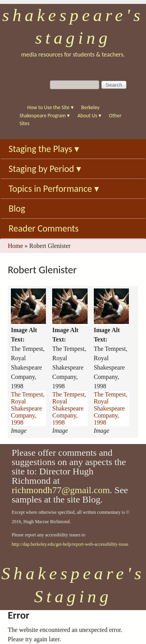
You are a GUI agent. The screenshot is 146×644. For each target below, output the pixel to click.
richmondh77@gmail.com (61, 490)
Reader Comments (44, 228)
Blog (17, 208)
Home (15, 246)
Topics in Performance (54, 188)
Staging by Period (45, 169)
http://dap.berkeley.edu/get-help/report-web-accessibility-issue (70, 544)
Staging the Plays (44, 149)
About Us (89, 116)
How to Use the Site (50, 107)
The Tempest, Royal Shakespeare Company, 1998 (28, 408)
